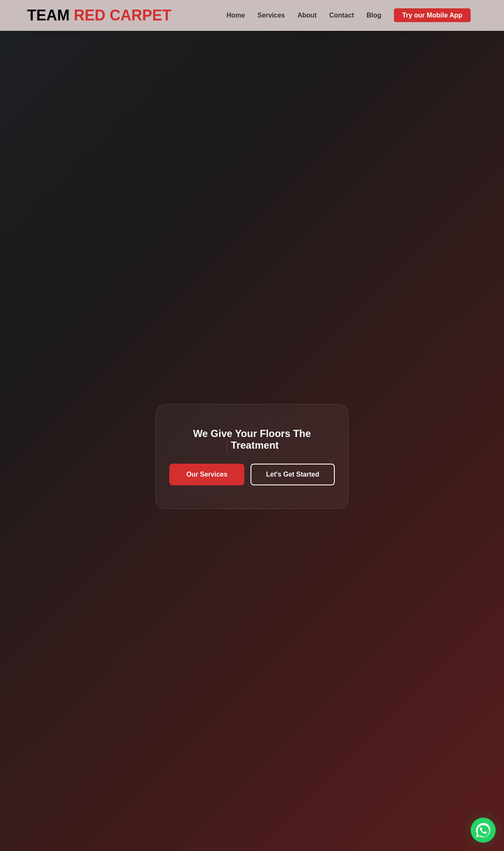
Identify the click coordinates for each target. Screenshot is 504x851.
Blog (374, 15)
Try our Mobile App (432, 15)
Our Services (207, 474)
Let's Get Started (292, 474)
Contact (342, 15)
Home (236, 15)
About (307, 15)
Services (271, 15)
